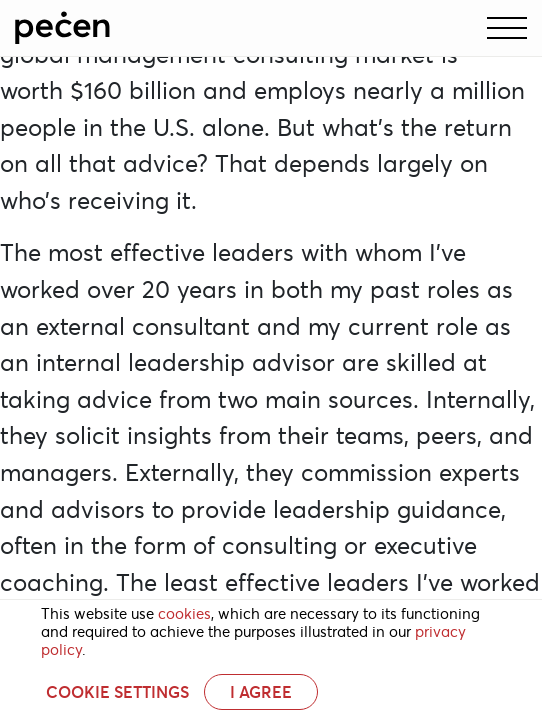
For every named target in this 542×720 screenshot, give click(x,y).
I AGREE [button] (261, 692)
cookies (184, 614)
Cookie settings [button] (117, 692)
